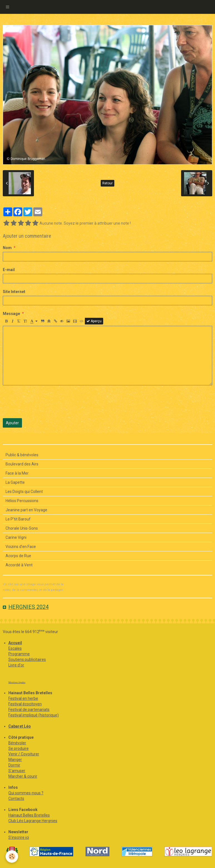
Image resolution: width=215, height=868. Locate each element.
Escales (15, 648)
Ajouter (12, 423)
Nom (7, 248)
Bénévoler (17, 743)
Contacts (16, 798)
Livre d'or (16, 665)
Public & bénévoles (22, 455)
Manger (15, 760)
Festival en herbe (23, 698)
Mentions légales (17, 682)
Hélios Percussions (22, 501)
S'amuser (17, 771)
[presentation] (45, 402)
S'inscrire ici (19, 837)
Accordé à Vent (19, 565)
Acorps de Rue (18, 556)
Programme (19, 654)
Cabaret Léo (20, 726)
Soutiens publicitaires (27, 659)
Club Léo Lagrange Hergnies (33, 821)
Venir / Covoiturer (24, 754)
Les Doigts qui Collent (24, 492)
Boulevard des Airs (22, 464)
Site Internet (14, 292)
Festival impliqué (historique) (34, 715)
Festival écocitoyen (25, 704)
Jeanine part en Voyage (26, 510)
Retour (107, 183)
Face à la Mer (17, 473)
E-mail (9, 270)
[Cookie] (12, 856)
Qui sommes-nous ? (26, 793)
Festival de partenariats (29, 710)
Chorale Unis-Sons (22, 528)
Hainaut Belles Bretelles (29, 815)
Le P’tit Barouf (18, 519)
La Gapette (15, 482)
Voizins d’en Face (21, 547)
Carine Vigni (16, 537)
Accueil (15, 643)
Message (11, 314)
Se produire (18, 748)
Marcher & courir (23, 776)
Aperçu (94, 321)
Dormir (14, 765)
